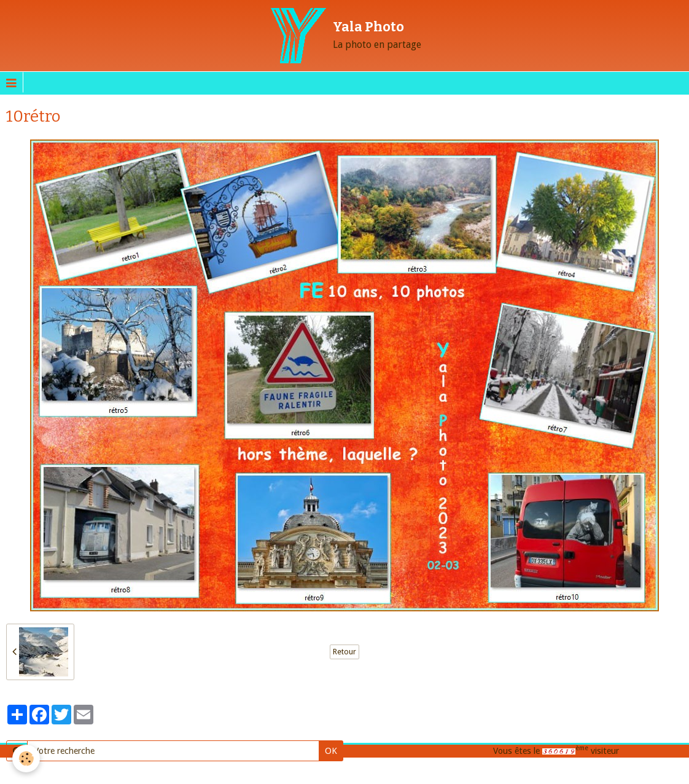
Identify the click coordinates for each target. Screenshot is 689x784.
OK (331, 751)
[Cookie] (26, 759)
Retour (344, 652)
